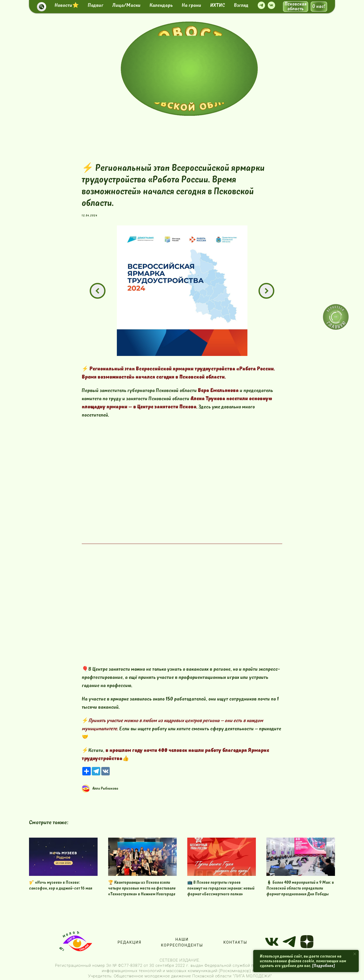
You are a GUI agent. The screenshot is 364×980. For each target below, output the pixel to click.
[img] (189, 69)
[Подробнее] (324, 966)
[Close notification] (355, 954)
